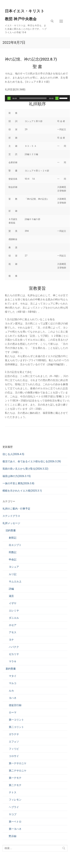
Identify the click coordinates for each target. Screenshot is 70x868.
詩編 (11, 589)
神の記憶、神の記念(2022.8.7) (31, 59)
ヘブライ (14, 807)
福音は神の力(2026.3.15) (17, 476)
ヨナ (11, 640)
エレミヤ (14, 611)
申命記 (13, 560)
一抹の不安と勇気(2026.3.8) (18, 483)
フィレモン (15, 800)
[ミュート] (57, 98)
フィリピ (14, 749)
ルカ (11, 691)
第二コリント (16, 727)
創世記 (13, 538)
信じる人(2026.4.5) (13, 454)
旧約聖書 (11, 530)
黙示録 (13, 836)
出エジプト (15, 545)
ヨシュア (14, 567)
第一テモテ (15, 778)
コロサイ (14, 756)
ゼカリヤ (14, 654)
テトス (13, 792)
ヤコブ (13, 814)
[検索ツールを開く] (52, 21)
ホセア (13, 625)
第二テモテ (15, 785)
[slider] (33, 98)
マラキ (13, 661)
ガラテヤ (14, 734)
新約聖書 (11, 669)
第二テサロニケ (18, 771)
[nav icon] (61, 21)
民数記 (13, 552)
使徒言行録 (15, 705)
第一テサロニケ (18, 763)
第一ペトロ (15, 822)
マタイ (13, 676)
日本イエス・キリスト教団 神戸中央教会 (25, 15)
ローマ (13, 712)
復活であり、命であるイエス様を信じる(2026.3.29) (32, 461)
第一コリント (16, 720)
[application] (37, 98)
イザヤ (13, 603)
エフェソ (14, 742)
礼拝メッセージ (11, 523)
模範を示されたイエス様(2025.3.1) (22, 491)
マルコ (13, 683)
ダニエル (14, 618)
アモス (13, 632)
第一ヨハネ (15, 829)
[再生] (9, 98)
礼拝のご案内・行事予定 (16, 509)
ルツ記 (13, 574)
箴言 (11, 596)
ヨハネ (13, 698)
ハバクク (14, 647)
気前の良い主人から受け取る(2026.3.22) (25, 469)
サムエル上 (15, 581)
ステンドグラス (11, 516)
